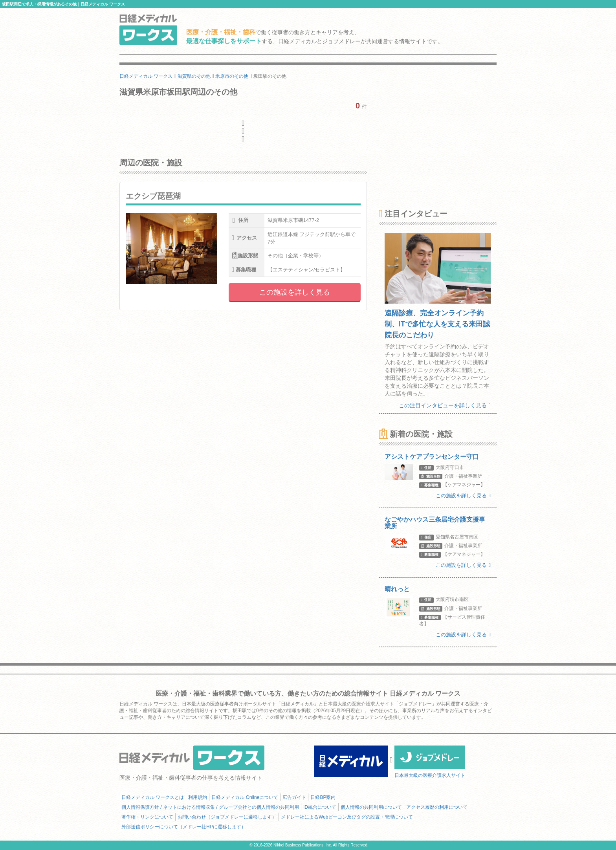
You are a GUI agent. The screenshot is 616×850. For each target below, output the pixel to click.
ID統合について (320, 807)
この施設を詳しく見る (295, 292)
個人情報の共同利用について (371, 807)
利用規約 (198, 797)
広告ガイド (294, 797)
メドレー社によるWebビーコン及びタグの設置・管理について (347, 817)
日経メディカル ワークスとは (153, 797)
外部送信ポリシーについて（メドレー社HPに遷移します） (184, 827)
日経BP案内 (323, 797)
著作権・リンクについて (147, 817)
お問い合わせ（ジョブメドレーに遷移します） (227, 817)
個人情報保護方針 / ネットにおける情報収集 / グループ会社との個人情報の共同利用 (210, 807)
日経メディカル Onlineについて (245, 797)
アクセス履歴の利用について (437, 807)
